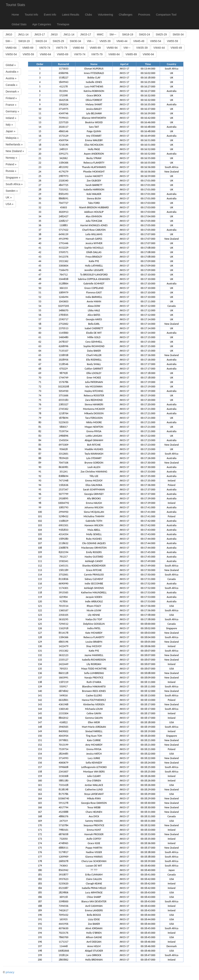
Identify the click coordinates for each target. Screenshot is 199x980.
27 (40, 185)
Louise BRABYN (94, 642)
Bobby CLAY (94, 78)
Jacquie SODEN (94, 597)
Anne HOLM (94, 946)
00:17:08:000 (148, 248)
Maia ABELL (94, 530)
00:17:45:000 (148, 552)
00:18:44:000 (148, 915)
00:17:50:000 (148, 570)
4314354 (64, 534)
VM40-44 (122, 41)
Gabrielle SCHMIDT (94, 284)
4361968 (64, 704)
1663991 (64, 678)
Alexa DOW (94, 306)
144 (40, 709)
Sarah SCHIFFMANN (94, 490)
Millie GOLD (94, 337)
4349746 (64, 113)
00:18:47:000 (148, 955)
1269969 (64, 857)
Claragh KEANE (94, 884)
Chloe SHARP (94, 897)
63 (40, 346)
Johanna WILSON (94, 507)
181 (40, 875)
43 (40, 257)
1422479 (64, 646)
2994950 (64, 512)
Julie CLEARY (94, 776)
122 (40, 610)
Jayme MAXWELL (94, 655)
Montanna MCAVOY (94, 409)
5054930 (64, 391)
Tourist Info (31, 15)
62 (40, 342)
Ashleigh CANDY (94, 561)
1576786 (64, 382)
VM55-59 (172, 41)
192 (40, 924)
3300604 (64, 266)
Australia (172, 91)
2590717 (64, 319)
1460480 (64, 337)
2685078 (64, 861)
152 (40, 745)
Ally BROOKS (94, 498)
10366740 (63, 798)
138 (40, 682)
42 (40, 252)
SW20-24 (41, 41)
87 (40, 454)
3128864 (64, 284)
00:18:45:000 (148, 928)
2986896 (64, 436)
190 (40, 915)
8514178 (64, 633)
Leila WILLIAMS (94, 234)
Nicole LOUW (94, 610)
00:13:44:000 (148, 69)
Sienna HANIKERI (94, 404)
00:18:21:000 (148, 740)
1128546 (64, 364)
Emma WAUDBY (94, 140)
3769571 (64, 252)
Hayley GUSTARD (94, 557)
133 (40, 660)
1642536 (64, 100)
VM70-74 (45, 48)
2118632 (64, 543)
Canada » (12, 85)
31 (40, 203)
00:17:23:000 (148, 440)
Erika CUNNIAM (94, 875)
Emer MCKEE (94, 378)
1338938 (64, 355)
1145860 (64, 333)
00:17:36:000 (148, 485)
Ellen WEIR (94, 722)
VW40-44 (159, 48)
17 (40, 140)
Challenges (126, 15)
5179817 (64, 852)
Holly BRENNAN (94, 960)
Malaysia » (12, 138)
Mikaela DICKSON (94, 413)
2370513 (64, 328)
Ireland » (11, 118)
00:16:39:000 (148, 113)
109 (40, 552)
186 (40, 897)
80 (40, 422)
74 (40, 395)
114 (40, 575)
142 (40, 700)
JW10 (54, 34)
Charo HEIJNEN (94, 812)
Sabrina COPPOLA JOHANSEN (94, 279)
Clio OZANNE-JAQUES (94, 543)
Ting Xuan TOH (94, 736)
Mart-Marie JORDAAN (94, 727)
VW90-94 (148, 54)
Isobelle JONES (94, 82)
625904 (63, 597)
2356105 (64, 615)
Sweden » (12, 191)
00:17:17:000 (148, 364)
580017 (63, 427)
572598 (63, 95)
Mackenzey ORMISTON (94, 548)
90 (40, 467)
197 (40, 946)
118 (40, 592)
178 (40, 861)
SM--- (113, 34)
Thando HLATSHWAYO (94, 167)
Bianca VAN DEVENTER (94, 901)
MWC (100, 34)
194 (40, 933)
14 (40, 127)
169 (40, 821)
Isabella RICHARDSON (94, 660)
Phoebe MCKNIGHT (94, 172)
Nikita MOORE (94, 422)
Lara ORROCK (94, 955)
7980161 (64, 830)
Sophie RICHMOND (94, 346)
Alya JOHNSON (94, 216)
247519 (63, 821)
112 (40, 566)
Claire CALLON (94, 879)
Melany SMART (94, 104)
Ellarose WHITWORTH (94, 118)
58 (40, 324)
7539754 (64, 431)
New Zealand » (15, 151)
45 (40, 266)
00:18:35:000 (148, 839)
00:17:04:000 (148, 216)
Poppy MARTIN (94, 848)
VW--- (127, 48)
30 (40, 198)
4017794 (64, 807)
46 (40, 270)
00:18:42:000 (148, 879)
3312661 (64, 454)
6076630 (64, 928)
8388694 (64, 476)
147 (40, 722)
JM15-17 (39, 34)
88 (40, 458)
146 (40, 718)
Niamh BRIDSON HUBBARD (94, 207)
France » (11, 105)
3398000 (64, 901)
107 (40, 543)
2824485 (64, 754)
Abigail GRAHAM (94, 440)
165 (40, 803)
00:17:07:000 (148, 234)
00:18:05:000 (148, 642)
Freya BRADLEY (94, 257)
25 (40, 176)
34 (40, 216)
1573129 (64, 136)
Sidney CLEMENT (94, 579)
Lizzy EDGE (94, 919)
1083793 (64, 507)
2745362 (64, 409)
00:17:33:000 (148, 472)
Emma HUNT (94, 830)
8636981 (64, 467)
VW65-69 (63, 54)
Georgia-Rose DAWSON (94, 803)
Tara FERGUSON (94, 418)
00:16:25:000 (148, 82)
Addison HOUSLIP (94, 212)
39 (40, 239)
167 (40, 812)
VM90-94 (112, 48)
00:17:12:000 (148, 306)
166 (40, 807)
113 (40, 570)
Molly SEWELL (94, 534)
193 (40, 928)
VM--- (90, 41)
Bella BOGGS (94, 915)
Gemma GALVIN (94, 718)
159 (40, 776)
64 (40, 351)
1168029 (64, 521)
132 (40, 655)
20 (40, 154)
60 (40, 333)
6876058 (64, 834)
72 (40, 387)
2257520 (64, 122)
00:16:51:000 (148, 140)
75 (40, 400)
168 (40, 816)
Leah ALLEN (94, 467)
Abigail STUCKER (94, 951)
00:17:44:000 (148, 539)
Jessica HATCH (94, 754)
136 (40, 673)
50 (40, 288)
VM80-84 (78, 48)
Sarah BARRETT (94, 185)
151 (40, 740)
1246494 (64, 297)
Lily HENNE (94, 615)
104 (40, 530)
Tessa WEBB (94, 807)
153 (40, 749)
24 (40, 172)
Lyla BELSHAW (94, 113)
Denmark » (12, 91)
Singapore (172, 628)
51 (40, 293)
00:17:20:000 (148, 400)
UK (172, 73)
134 (40, 664)
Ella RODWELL (94, 360)
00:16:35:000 (148, 104)
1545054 (64, 440)
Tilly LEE (94, 476)
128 (40, 637)
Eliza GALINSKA (94, 485)
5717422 (64, 230)
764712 (63, 275)
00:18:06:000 (148, 646)
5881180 (64, 781)
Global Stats (19, 24)
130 (40, 646)
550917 (63, 687)
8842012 (64, 718)
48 (40, 279)
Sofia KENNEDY (94, 763)
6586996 (64, 73)
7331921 (64, 190)
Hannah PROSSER (94, 834)
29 (40, 194)
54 (40, 306)
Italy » (9, 125)
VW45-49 (176, 48)
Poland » (11, 164)
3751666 (64, 395)
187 (40, 901)
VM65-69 (28, 48)
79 (40, 418)
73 (40, 391)
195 (40, 937)
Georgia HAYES (94, 319)
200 (40, 960)
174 (40, 843)
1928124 (64, 955)
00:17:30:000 (148, 463)
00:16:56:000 (148, 167)
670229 (63, 369)
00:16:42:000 (148, 118)
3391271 (64, 154)
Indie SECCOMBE (94, 584)
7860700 (64, 937)
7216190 (64, 145)
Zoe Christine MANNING (94, 472)
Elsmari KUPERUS (94, 69)
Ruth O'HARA (94, 682)
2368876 (64, 548)
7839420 (64, 458)
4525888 (64, 812)
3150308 (64, 776)
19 (40, 149)
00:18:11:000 (148, 682)
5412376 (64, 257)
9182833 (64, 530)
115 (40, 579)
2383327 (64, 404)
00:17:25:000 (148, 454)
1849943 (64, 82)
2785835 (64, 315)
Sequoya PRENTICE (94, 825)
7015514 (64, 606)
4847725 (64, 185)
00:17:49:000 (148, 561)
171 (40, 830)
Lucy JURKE (94, 758)
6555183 (64, 400)
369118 (63, 897)
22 (40, 163)
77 (40, 409)
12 (40, 118)
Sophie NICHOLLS (94, 248)
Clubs (89, 15)
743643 (63, 866)
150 (40, 736)
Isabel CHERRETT (94, 328)
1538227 (64, 78)
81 (40, 427)
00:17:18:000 (148, 373)
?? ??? (94, 870)
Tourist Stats (15, 5)
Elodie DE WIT (94, 333)
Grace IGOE (94, 843)
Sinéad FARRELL (94, 731)
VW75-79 (97, 54)
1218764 (64, 413)
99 (40, 507)
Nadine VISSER (94, 852)
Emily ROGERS (94, 552)
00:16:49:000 (148, 136)
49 (40, 284)
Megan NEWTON (94, 427)
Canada (172, 306)
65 (40, 355)
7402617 (64, 910)
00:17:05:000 (148, 221)
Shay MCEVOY (94, 646)
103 (40, 525)
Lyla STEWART (94, 458)
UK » (9, 197)
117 (40, 588)
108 (40, 548)
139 (40, 687)
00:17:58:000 (148, 615)
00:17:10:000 (148, 275)
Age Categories (42, 24)
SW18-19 (24, 41)
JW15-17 (86, 34)
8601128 (64, 673)
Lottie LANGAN (94, 436)
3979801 (64, 740)
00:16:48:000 (148, 127)
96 (40, 494)
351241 (63, 472)
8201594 (64, 552)
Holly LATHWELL (94, 266)
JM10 (9, 34)
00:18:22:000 (148, 754)
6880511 (64, 848)
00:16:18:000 (148, 78)
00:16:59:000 (148, 176)
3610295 (64, 619)
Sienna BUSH (94, 198)
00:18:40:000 (148, 866)
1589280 (64, 539)
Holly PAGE (94, 149)
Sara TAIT (94, 127)
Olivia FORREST (94, 100)
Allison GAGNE (94, 937)
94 (40, 485)
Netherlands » (14, 144)
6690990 (64, 584)
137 (40, 678)
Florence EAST (94, 293)
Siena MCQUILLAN (94, 512)
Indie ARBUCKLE (94, 601)
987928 (63, 373)
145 (40, 713)
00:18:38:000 (148, 852)
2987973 (64, 176)
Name (94, 64)
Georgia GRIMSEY (94, 494)
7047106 (64, 463)
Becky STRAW (94, 158)
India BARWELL (94, 297)
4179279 (64, 172)
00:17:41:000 (148, 507)
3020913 (64, 212)
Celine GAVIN (94, 713)
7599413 (64, 118)
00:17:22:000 (148, 436)
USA (172, 606)
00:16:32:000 (148, 95)
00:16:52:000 (148, 149)
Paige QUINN (94, 131)
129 (40, 642)
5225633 (64, 422)
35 (40, 221)
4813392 (64, 167)
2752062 (64, 324)
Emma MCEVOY (94, 481)
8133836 (64, 579)
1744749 (64, 378)
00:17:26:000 (148, 458)
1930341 (64, 561)
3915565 (64, 592)
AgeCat (124, 64)
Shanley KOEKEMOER (94, 566)
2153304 (64, 713)
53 (40, 301)
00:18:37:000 (148, 848)
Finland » (11, 98)
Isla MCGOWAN (94, 387)
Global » (11, 65)
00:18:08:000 (148, 673)
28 (40, 190)
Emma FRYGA (94, 431)
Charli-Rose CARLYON (94, 230)
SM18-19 (128, 34)
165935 (63, 919)
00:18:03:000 (148, 633)
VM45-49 (139, 41)
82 (40, 431)
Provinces (144, 15)
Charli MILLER (94, 355)
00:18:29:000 (148, 790)
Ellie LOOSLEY (94, 373)
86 (40, 449)
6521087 (64, 888)
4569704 (64, 140)
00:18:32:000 (148, 825)
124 (40, 619)
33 (40, 212)
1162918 (64, 628)
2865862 (64, 960)
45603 (63, 207)
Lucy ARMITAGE (94, 892)
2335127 (64, 660)
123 (40, 615)
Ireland (172, 481)
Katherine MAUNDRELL (94, 592)
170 (40, 825)
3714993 (64, 758)
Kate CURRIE (94, 740)
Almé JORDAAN (94, 928)
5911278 (64, 803)
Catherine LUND (94, 790)
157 (40, 767)
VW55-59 (28, 54)
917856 (63, 601)
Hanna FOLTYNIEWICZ (94, 700)
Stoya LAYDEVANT (94, 794)
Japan (172, 870)
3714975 (64, 109)
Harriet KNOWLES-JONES (94, 225)
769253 (63, 669)
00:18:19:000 (148, 727)
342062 (63, 158)
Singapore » (13, 178)
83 (40, 436)
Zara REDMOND (94, 400)
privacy (10, 972)
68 (40, 369)
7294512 (64, 624)
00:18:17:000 (148, 704)
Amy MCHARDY (94, 745)
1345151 (64, 566)
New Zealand (172, 172)
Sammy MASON (94, 821)
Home (15, 15)
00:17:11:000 (148, 301)
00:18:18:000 (148, 722)
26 (40, 181)
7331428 (64, 785)
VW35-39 (142, 48)
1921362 (64, 261)
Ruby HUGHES (94, 539)
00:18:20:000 (148, 736)
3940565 (64, 727)
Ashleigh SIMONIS (94, 588)
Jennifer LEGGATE (94, 270)
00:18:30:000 (148, 803)
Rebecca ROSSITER (94, 395)
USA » (10, 204)
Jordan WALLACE (94, 785)
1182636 (64, 485)
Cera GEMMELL (94, 342)
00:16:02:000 (148, 73)
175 (40, 848)
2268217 (64, 221)
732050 (63, 839)
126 (40, 628)
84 (40, 440)
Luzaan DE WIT (94, 866)
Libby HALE (94, 310)
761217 (63, 557)
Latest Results (71, 15)
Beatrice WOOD (94, 122)
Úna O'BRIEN (94, 781)
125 (40, 624)
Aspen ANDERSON (94, 154)
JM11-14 (23, 34)
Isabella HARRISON (94, 190)
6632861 (64, 700)
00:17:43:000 (148, 530)
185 (40, 892)
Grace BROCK (94, 95)
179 (40, 866)
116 (40, 584)
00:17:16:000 (148, 355)
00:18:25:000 (148, 767)
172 (40, 834)
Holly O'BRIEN (94, 933)
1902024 (64, 104)
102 (40, 521)
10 (40, 109)
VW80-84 (114, 54)
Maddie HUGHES (94, 449)
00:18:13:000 (148, 695)
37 (40, 230)
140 (40, 691)
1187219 (64, 682)
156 (40, 763)
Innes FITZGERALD (94, 73)
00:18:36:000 (148, 843)
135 (40, 669)
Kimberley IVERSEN (94, 704)
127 (40, 633)
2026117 (64, 127)
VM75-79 (62, 48)
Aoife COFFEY (94, 839)
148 (40, 727)
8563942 (64, 870)
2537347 (64, 490)
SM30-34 (178, 34)
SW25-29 (58, 41)
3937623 (64, 879)
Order (40, 64)
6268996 (64, 346)
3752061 (64, 575)
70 (40, 378)
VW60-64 (45, 54)
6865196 (64, 642)
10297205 (63, 306)
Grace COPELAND (94, 288)
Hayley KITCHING (94, 391)
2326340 (64, 181)
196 (40, 942)
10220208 (63, 387)
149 (40, 731)
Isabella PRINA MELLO (94, 888)
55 (40, 310)
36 (40, 225)
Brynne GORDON (94, 463)
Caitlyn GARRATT (94, 369)
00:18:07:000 (148, 651)
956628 (63, 449)
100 (40, 512)
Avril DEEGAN (94, 942)
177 (40, 857)
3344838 (64, 279)
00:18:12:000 (148, 691)
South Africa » (14, 184)
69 (40, 373)
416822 (63, 722)
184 (40, 888)
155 (40, 758)
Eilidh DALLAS (94, 252)
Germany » (12, 111)
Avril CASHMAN (94, 906)
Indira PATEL (94, 628)
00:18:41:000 (148, 875)
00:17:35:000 (148, 476)
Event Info (50, 15)
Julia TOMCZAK (94, 221)
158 (40, 772)
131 (40, 651)
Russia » (11, 171)
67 (40, 364)
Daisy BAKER (94, 351)
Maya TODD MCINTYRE (94, 669)
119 (40, 597)
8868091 (64, 198)
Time (148, 64)
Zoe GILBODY (94, 181)
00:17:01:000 (148, 181)
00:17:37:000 (148, 490)
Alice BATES (94, 315)
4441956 (64, 924)
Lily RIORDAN (94, 664)
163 (40, 794)
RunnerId (64, 64)
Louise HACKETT (94, 176)
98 (40, 503)
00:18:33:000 (148, 830)
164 (40, 798)
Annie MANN (94, 301)
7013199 (64, 745)
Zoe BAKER (94, 924)
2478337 (64, 342)
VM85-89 (95, 48)
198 (40, 951)
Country (172, 64)
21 (40, 158)
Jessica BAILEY (94, 109)
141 (40, 695)
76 (40, 404)
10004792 (63, 503)
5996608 (64, 767)
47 (40, 275)
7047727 (64, 203)
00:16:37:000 (148, 109)
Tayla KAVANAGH (94, 454)
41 (40, 248)
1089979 (64, 293)
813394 (63, 91)
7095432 (64, 915)
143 (40, 704)
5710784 (64, 825)
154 (40, 754)
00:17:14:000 (148, 319)
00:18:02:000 (148, 628)
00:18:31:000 (148, 812)
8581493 (64, 194)
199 (40, 955)
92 (40, 476)
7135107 (64, 351)
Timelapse (63, 24)
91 (40, 472)
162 (40, 790)
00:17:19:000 (148, 382)
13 (40, 122)
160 (40, 781)
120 (40, 601)
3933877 (64, 875)
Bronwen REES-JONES (94, 691)
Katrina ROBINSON (94, 91)
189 (40, 910)
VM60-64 (11, 48)
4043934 (64, 736)
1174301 (64, 588)
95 (40, 490)
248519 (63, 149)
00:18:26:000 (148, 776)
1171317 (64, 942)
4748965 (64, 843)
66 (40, 360)
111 (40, 561)
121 (40, 606)
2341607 (64, 772)
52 (40, 297)
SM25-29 (161, 34)
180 (40, 870)
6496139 (64, 234)
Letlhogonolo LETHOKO (94, 767)
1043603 (64, 301)
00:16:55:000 (148, 158)
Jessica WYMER (94, 243)
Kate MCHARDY (94, 633)
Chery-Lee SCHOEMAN (94, 861)
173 (40, 839)
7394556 (64, 906)
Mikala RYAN (94, 798)
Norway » (11, 158)
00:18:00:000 (148, 624)
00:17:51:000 (148, 579)
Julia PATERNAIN (94, 382)
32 (40, 207)
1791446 (64, 243)
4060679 (64, 763)
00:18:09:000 (148, 678)
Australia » (12, 72)
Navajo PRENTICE (94, 678)
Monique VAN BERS (94, 772)
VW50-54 (11, 54)
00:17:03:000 (148, 203)
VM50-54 (156, 41)
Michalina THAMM (94, 516)
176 (40, 852)
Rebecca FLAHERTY (94, 163)
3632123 (64, 655)
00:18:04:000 (148, 637)
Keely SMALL (94, 364)
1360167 (64, 610)
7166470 (64, 270)
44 (40, 261)
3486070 (64, 310)
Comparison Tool (166, 15)
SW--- (9, 41)
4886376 (64, 816)
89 (40, 463)
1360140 (64, 709)
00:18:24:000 (148, 763)
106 (40, 539)
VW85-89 (131, 54)
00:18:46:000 (148, 942)
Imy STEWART (94, 136)
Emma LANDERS (94, 910)
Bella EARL (94, 324)
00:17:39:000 (148, 498)
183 (40, 884)
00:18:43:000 (148, 892)
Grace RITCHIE (94, 570)
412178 (63, 87)
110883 (63, 225)
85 (40, 445)
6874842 (64, 691)
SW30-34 (75, 41)
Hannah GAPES (94, 239)
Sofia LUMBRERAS (94, 673)
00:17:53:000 (148, 592)
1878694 (64, 418)
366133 (63, 288)
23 (40, 167)
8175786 (64, 794)
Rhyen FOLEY (94, 606)
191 (40, 919)
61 (40, 337)
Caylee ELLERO (94, 695)
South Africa (172, 69)
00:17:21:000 (148, 409)
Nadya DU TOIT (94, 619)
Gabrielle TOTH (94, 521)
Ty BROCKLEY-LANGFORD (94, 275)
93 (40, 481)
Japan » (10, 131)
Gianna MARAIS (94, 857)
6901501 (64, 525)
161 (40, 785)
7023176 (64, 933)
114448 (63, 946)
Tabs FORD (94, 203)
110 (40, 557)
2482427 (64, 216)
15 (40, 131)
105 (40, 534)
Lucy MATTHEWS (94, 87)
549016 (63, 695)
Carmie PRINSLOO (94, 575)
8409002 (64, 731)
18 (40, 145)
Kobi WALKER (94, 194)
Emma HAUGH (94, 503)
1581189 (64, 570)
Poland (172, 485)
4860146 (64, 131)
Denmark (172, 946)
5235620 (64, 884)
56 (40, 315)
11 (40, 113)
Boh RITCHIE (94, 445)
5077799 (64, 494)
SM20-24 (144, 34)
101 (40, 516)
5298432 (64, 516)
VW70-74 (80, 54)
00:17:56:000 (148, 606)
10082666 (63, 951)
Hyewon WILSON (94, 525)
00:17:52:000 (148, 584)
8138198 (64, 790)
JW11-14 (69, 34)
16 (40, 136)
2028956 (64, 360)
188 (40, 906)
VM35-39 (105, 41)
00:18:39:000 (148, 861)
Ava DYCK (94, 816)
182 (40, 879)
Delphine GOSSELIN (94, 624)
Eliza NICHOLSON (94, 145)
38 (40, 234)
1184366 (64, 163)
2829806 (64, 892)
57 (40, 319)
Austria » (11, 78)
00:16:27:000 (148, 87)
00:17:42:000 (148, 521)
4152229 (64, 248)
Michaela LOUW (94, 709)
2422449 (64, 664)
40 (40, 243)
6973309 (64, 445)
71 (40, 382)
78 (40, 413)
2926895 (64, 498)
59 (40, 328)
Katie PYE (94, 261)
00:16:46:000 (148, 122)
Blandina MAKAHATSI (94, 687)
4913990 (64, 239)
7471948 (64, 481)
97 (40, 498)
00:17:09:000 (148, 261)
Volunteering (105, 15)
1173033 (64, 69)
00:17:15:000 (148, 337)
